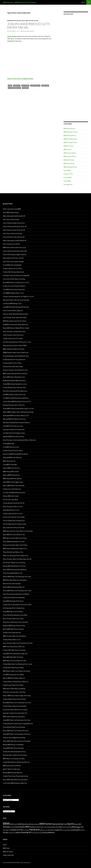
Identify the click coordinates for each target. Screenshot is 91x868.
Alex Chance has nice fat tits (11, 244)
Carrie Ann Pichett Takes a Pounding (14, 279)
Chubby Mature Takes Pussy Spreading (15, 706)
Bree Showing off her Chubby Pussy (14, 608)
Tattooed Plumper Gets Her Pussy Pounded (16, 300)
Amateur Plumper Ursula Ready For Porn (15, 370)
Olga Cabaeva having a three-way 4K (14, 230)
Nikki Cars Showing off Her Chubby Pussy (16, 556)
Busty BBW (25, 21)
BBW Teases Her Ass (9, 461)
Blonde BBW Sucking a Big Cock (13, 773)
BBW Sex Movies (8, 852)
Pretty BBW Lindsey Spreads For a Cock (15, 384)
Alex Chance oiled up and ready (12, 233)
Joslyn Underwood (15, 88)
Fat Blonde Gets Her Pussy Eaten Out (14, 359)
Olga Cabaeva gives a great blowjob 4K (15, 240)
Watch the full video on (20, 79)
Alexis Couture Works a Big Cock (13, 310)
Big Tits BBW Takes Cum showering (14, 485)
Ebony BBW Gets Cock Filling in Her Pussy (16, 731)
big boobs (56, 824)
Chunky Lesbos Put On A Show (12, 363)
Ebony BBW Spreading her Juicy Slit (14, 542)
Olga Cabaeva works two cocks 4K (13, 258)
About (83, 2)
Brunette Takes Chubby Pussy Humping (15, 755)
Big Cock (64, 824)
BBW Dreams (14, 824)
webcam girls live (27, 863)
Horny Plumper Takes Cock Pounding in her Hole (18, 643)
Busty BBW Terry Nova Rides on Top (14, 535)
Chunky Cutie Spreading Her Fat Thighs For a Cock (18, 296)
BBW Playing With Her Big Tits (12, 478)
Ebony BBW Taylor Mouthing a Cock (14, 377)
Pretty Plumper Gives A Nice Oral (13, 335)
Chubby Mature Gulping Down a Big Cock (16, 682)
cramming (68, 827)
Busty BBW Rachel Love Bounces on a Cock (16, 282)
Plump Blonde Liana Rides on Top (13, 552)
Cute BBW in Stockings (10, 464)
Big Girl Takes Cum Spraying (11, 769)
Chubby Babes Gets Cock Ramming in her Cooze (17, 664)
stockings (39, 833)
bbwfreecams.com (24, 824)
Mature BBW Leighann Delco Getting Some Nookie (18, 412)
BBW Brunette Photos (70, 142)
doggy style (80, 827)
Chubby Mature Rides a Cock (12, 640)
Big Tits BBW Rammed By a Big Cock (14, 678)
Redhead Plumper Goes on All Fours (14, 405)
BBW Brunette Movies (14, 21)
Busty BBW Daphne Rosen (11, 212)
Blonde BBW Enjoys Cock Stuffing (13, 745)
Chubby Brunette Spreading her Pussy (14, 752)
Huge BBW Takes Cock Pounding (13, 612)
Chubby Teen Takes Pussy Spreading (14, 598)
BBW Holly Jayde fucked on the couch (14, 247)
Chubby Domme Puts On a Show (13, 450)
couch (64, 827)
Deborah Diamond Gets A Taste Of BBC (15, 345)
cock (45, 827)
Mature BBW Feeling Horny (11, 475)
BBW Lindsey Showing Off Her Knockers (15, 373)
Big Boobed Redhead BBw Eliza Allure (14, 380)
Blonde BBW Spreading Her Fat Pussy (14, 566)
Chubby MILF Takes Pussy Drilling (13, 668)
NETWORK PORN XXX (12, 863)
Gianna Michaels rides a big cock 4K (14, 237)
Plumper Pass (12, 833)
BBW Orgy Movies (69, 163)
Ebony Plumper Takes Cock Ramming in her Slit (17, 559)
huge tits (58, 830)
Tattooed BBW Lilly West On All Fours (14, 419)
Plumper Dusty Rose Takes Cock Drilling (15, 545)
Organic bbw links (8, 855)
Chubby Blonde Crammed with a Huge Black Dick (18, 724)
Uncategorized (68, 184)
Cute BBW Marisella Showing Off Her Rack (16, 307)
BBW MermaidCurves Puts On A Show (15, 321)
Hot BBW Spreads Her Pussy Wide (13, 675)
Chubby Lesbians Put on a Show (12, 268)
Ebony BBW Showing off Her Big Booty (15, 570)
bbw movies (5, 863)
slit (32, 833)
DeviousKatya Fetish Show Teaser (13, 366)
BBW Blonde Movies (70, 135)
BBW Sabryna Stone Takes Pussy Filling (15, 538)
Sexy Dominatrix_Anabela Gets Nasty (14, 331)
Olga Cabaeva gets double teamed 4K (14, 216)
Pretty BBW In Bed (9, 443)
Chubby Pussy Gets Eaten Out (12, 489)
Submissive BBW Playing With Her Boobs (15, 454)
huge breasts (51, 830)
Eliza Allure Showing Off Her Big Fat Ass (15, 391)
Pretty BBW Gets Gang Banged (12, 265)
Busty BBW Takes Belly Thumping (13, 657)
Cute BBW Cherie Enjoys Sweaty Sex (14, 289)
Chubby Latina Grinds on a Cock (13, 513)
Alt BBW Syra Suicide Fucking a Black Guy (16, 324)
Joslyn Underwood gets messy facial (28, 26)
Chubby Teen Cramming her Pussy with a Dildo (17, 605)
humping (64, 830)
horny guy (45, 830)
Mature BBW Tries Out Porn (11, 468)
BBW (10, 86)
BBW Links (6, 848)
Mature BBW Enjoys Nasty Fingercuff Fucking (17, 696)
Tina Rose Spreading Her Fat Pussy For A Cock (17, 342)
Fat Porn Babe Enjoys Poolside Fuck (14, 520)
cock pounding (51, 827)
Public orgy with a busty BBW (12, 209)
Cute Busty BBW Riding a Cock (12, 303)
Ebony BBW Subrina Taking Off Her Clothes (16, 328)
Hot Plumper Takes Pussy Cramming (14, 563)
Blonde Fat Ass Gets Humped (12, 584)
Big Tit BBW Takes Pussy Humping (13, 629)
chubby (32, 827)
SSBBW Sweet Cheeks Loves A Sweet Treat (16, 352)
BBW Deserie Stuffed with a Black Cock (15, 549)
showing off (26, 832)
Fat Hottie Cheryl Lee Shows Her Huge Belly (16, 275)
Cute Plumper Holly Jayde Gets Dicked (15, 317)
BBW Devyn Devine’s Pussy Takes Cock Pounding (18, 531)
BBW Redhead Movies (70, 167)
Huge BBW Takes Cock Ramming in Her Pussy (17, 720)
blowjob (6, 827)
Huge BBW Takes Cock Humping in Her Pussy (17, 734)
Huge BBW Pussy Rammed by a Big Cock (15, 654)
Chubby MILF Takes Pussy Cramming (14, 650)
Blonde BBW (78, 824)
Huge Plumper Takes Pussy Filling (13, 685)
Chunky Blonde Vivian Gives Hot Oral (14, 387)
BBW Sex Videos (20, 863)
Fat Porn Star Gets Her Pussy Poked (14, 517)
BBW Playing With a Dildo (11, 471)
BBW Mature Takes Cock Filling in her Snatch (17, 671)
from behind (26, 830)
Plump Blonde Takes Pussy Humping (14, 727)
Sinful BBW (67, 181)
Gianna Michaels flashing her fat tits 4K (15, 226)
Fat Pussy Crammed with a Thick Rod (14, 692)
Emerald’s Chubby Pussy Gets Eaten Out (15, 713)
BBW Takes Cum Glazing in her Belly (14, 759)
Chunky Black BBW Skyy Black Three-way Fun (17, 401)
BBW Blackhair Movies (70, 132)
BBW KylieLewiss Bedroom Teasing (14, 349)
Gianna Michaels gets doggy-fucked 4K (15, 254)
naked (78, 830)
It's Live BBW (68, 177)
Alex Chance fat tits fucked (11, 219)
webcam (51, 832)
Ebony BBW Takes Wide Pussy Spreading (15, 780)
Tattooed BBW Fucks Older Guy (12, 457)
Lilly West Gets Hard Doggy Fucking (14, 433)
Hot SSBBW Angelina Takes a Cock (13, 293)
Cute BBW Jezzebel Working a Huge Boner (16, 398)
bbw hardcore (35, 824)
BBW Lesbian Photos (70, 156)
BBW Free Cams (68, 146)
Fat (10, 830)
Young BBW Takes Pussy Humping (13, 748)
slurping (35, 833)
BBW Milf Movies (69, 160)
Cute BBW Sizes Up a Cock (11, 447)
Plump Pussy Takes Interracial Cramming (15, 622)
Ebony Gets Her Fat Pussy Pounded (14, 528)
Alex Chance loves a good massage (13, 261)
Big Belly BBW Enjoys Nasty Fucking (14, 626)
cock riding (58, 827)
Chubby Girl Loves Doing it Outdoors (14, 286)
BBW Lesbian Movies (70, 153)
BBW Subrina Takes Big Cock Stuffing (14, 689)
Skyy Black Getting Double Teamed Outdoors (16, 422)
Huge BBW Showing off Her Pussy (13, 601)
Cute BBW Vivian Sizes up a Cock (13, 426)
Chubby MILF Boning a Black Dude (13, 272)
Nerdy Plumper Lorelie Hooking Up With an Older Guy (19, 440)
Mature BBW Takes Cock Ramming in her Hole (17, 577)
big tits (71, 824)
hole (41, 830)
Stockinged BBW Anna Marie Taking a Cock (16, 415)
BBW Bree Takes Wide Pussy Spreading (15, 580)
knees (69, 830)
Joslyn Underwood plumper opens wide (15, 251)
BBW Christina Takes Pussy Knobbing (14, 636)
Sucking (45, 832)
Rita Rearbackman (28, 31)
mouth (73, 830)
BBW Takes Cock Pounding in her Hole (15, 661)
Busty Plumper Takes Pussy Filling (13, 619)
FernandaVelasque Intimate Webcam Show (16, 356)
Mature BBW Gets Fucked (11, 496)
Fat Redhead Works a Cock (11, 510)
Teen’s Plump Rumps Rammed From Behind (16, 594)
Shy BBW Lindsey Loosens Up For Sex (14, 394)
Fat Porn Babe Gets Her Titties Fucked (14, 524)
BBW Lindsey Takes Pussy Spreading (14, 717)
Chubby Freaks (39, 827)
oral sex (82, 830)
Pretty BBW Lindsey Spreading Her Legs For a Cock (18, 408)
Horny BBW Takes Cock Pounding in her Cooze (17, 591)
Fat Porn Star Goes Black (10, 499)
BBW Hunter (67, 149)
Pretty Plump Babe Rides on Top (13, 573)
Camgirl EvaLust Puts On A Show (13, 338)
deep (74, 827)
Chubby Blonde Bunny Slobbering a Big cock (16, 762)
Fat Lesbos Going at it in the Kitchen (14, 429)
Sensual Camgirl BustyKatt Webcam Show (16, 314)
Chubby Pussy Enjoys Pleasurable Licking (15, 776)
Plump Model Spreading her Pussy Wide (15, 615)
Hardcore (45, 86)
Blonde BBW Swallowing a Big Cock (14, 587)
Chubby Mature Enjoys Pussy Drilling (14, 699)
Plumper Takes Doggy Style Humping (14, 738)
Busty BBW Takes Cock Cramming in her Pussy (17, 703)
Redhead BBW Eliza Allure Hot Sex (13, 436)
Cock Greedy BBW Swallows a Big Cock (15, 783)
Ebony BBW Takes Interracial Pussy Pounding (17, 741)
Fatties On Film (34, 21)
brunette (17, 86)
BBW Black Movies (69, 128)
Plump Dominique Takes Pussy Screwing (15, 710)
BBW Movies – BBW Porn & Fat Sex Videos (20, 2)
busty (18, 827)
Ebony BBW (6, 830)
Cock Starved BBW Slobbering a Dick (14, 492)
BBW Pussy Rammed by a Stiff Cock (14, 647)
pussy (18, 832)
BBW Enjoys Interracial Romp (12, 766)
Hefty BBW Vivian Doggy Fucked (13, 482)
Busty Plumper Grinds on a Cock (13, 506)
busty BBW (25, 86)
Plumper (26, 88)
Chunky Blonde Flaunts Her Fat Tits (14, 503)
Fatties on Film (35, 86)
